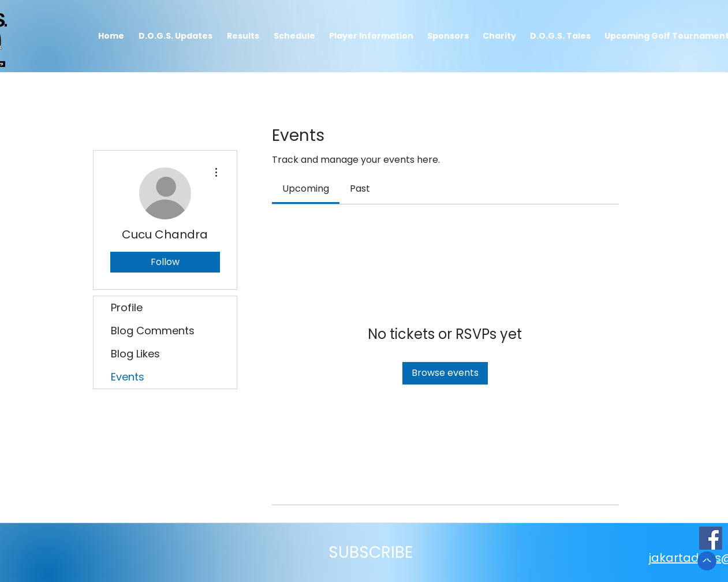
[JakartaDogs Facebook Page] (711, 538)
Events (128, 377)
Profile (127, 307)
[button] (243, 36)
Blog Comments (153, 331)
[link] (306, 189)
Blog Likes (135, 354)
